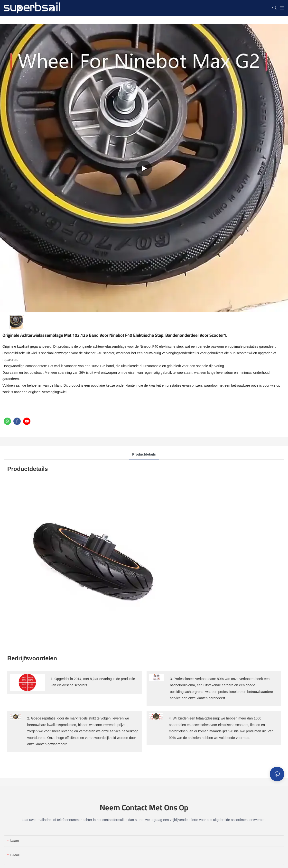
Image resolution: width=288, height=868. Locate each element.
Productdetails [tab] (144, 454)
